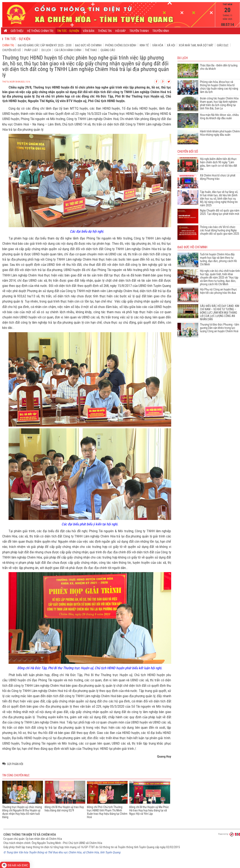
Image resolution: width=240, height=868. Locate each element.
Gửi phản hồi (15, 764)
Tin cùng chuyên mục (16, 775)
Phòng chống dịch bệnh (121, 45)
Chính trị (8, 45)
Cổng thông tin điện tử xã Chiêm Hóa (30, 835)
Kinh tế (144, 45)
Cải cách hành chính (68, 50)
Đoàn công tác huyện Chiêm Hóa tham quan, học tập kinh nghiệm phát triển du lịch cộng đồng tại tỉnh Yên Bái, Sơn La (219, 103)
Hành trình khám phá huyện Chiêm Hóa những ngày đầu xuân (220, 133)
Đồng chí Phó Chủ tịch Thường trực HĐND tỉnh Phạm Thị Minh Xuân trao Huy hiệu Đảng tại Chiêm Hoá (107, 812)
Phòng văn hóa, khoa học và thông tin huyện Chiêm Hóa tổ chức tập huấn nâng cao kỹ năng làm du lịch (219, 87)
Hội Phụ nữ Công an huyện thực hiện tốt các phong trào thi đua (218, 291)
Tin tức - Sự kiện (68, 31)
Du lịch (46, 50)
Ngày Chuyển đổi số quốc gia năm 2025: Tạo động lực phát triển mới (220, 212)
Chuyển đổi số (12, 50)
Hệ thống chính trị (40, 31)
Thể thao (91, 50)
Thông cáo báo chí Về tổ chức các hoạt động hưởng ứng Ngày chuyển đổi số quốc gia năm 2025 (220, 230)
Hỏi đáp (121, 31)
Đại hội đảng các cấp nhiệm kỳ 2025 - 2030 (45, 45)
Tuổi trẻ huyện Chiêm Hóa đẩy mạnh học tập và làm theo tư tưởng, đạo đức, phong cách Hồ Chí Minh (218, 259)
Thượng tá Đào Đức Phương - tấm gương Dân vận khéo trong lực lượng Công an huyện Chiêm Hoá (220, 328)
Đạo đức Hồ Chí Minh (88, 45)
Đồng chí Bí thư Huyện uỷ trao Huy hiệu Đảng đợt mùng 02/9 (64, 809)
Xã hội (171, 45)
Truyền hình (161, 31)
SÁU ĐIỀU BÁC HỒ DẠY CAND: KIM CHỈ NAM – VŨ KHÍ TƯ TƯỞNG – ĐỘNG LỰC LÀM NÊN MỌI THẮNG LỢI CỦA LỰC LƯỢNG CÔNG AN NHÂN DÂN (220, 313)
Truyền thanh (139, 31)
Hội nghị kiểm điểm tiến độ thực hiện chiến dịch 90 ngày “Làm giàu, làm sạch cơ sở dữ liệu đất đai (219, 164)
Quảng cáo (108, 50)
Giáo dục (223, 45)
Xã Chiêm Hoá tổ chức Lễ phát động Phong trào (218, 177)
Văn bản (89, 31)
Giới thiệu (17, 31)
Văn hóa (158, 45)
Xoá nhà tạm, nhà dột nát (196, 45)
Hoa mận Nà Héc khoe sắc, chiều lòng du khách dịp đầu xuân (219, 117)
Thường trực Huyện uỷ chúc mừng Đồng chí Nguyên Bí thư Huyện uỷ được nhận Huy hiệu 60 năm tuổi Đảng (22, 812)
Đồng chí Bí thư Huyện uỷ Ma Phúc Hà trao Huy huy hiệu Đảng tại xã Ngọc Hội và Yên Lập (149, 810)
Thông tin (105, 31)
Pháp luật (31, 50)
